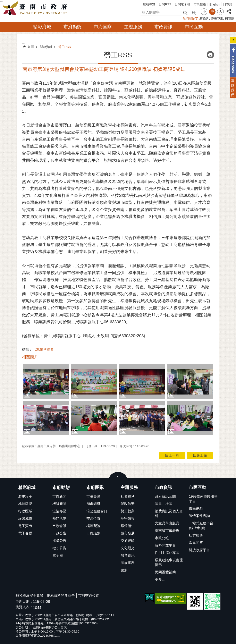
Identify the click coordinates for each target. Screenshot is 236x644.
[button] (46, 381)
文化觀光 (128, 548)
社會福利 (128, 496)
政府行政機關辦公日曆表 (50, 627)
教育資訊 (128, 555)
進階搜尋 (194, 12)
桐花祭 (229, 19)
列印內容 (210, 55)
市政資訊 (163, 27)
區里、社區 (164, 504)
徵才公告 (59, 548)
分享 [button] (229, 9)
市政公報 (162, 538)
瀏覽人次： (24, 607)
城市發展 (128, 533)
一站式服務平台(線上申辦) (201, 526)
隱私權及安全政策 (29, 596)
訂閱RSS (165, 4)
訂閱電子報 (182, 4)
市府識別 (93, 533)
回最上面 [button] (200, 455)
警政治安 (128, 504)
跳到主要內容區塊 (2, 2)
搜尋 (144, 12)
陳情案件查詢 (199, 516)
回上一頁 (172, 455)
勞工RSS (65, 47)
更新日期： (24, 601)
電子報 (58, 555)
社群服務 (196, 535)
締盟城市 (25, 519)
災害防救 (128, 519)
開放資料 (46, 47)
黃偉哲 (204, 19)
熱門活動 (59, 519)
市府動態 (73, 27)
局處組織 (93, 504)
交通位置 (93, 519)
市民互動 (194, 27)
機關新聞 (59, 504)
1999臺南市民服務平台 (203, 499)
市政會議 (59, 526)
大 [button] (221, 12)
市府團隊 (103, 27)
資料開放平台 (165, 545)
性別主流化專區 (167, 553)
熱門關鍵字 (190, 19)
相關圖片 (30, 357)
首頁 (31, 47)
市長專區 (93, 496)
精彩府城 (42, 27)
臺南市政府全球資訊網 (36, 8)
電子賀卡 (25, 526)
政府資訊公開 (165, 496)
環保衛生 (128, 526)
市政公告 (59, 533)
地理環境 (25, 504)
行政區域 (25, 511)
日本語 (228, 4)
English (214, 4)
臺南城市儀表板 (167, 531)
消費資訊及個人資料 (169, 514)
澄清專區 (59, 511)
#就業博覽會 (44, 350)
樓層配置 (93, 526)
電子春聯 (25, 533)
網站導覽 (149, 4)
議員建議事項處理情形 (169, 562)
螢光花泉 (217, 19)
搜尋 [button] (185, 13)
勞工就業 (128, 511)
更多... (126, 570)
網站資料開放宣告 (61, 596)
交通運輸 (128, 541)
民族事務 (128, 563)
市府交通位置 (89, 596)
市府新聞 (59, 496)
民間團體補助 (165, 572)
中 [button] (212, 12)
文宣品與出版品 (167, 523)
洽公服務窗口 (97, 511)
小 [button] (204, 12)
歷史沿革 (25, 496)
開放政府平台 (199, 550)
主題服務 (133, 27)
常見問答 (196, 543)
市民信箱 (200, 4)
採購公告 (59, 541)
